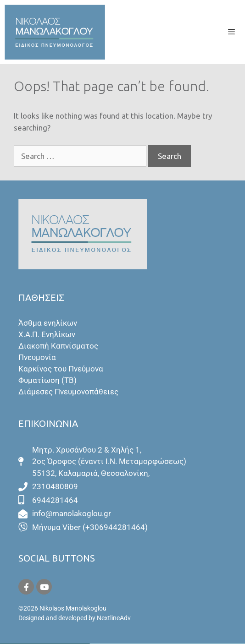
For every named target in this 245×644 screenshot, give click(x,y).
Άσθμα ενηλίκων (48, 323)
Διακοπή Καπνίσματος (58, 346)
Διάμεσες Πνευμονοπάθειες (68, 392)
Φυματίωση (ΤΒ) (47, 380)
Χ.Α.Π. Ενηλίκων (47, 334)
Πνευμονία (37, 357)
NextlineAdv (114, 618)
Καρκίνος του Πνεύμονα (61, 369)
